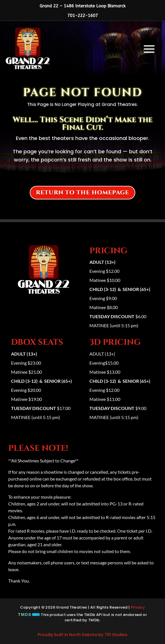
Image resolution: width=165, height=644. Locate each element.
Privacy (138, 607)
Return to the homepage (82, 193)
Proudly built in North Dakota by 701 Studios (82, 635)
